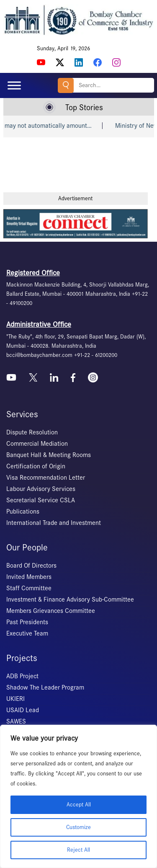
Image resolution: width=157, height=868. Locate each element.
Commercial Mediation (37, 444)
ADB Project (22, 676)
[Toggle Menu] (14, 85)
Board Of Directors (31, 566)
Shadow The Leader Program (45, 687)
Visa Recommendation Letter (46, 478)
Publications (23, 511)
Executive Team (27, 633)
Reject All (78, 850)
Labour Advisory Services (41, 489)
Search (66, 85)
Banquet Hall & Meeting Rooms (49, 455)
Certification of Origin (36, 466)
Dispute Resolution (32, 432)
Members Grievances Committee (51, 611)
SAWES (16, 721)
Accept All (79, 805)
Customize (78, 827)
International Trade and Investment (54, 523)
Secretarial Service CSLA (41, 500)
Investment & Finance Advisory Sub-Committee (70, 599)
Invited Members (29, 577)
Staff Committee (29, 588)
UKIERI (15, 699)
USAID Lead (23, 710)
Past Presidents (27, 622)
